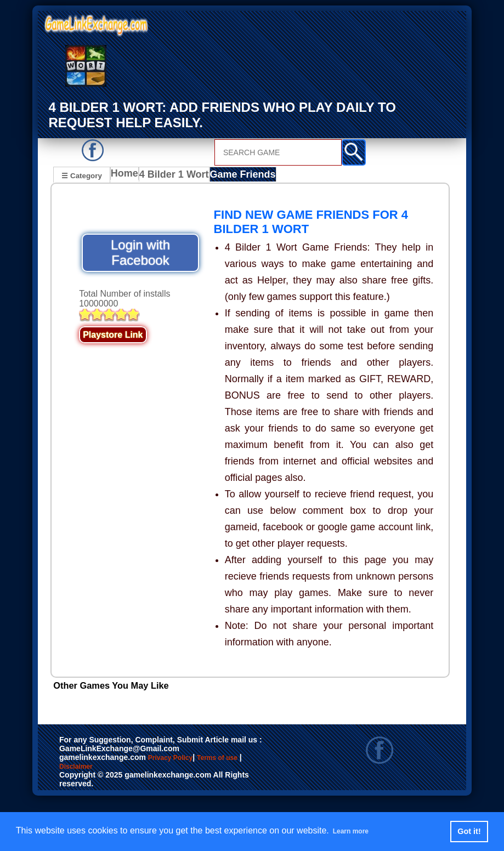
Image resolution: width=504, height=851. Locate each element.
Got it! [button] (469, 831)
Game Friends (241, 176)
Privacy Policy (182, 759)
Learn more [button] (357, 831)
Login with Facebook (140, 254)
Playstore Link (113, 336)
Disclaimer (108, 771)
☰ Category (81, 175)
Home (127, 176)
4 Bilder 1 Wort (177, 176)
